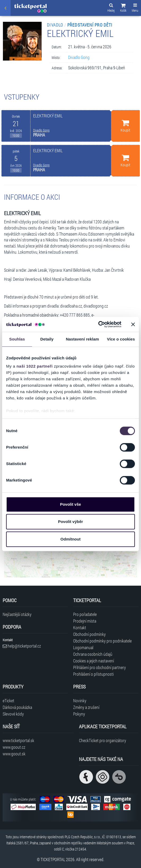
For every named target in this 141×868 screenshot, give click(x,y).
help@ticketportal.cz (22, 646)
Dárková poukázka (17, 707)
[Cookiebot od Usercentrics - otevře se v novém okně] (98, 324)
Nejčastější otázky (17, 614)
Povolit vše (70, 504)
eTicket (8, 701)
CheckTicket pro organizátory (103, 740)
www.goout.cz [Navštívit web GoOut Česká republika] (14, 747)
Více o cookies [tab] (121, 339)
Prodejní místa (85, 621)
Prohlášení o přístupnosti (93, 674)
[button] (123, 8)
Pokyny (79, 714)
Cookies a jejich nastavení (94, 661)
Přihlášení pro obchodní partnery (100, 667)
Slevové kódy (13, 714)
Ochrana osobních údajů (93, 654)
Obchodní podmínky (89, 634)
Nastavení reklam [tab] (82, 339)
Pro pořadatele (85, 614)
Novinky (80, 701)
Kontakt (80, 627)
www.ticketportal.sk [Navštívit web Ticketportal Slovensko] (18, 740)
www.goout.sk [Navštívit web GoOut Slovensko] (14, 754)
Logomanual (83, 647)
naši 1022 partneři (35, 366)
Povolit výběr (70, 522)
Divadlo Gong (79, 57)
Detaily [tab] (47, 339)
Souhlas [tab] (17, 339)
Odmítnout (70, 539)
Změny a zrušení (86, 707)
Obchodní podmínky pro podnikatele (102, 641)
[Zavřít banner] (133, 324)
